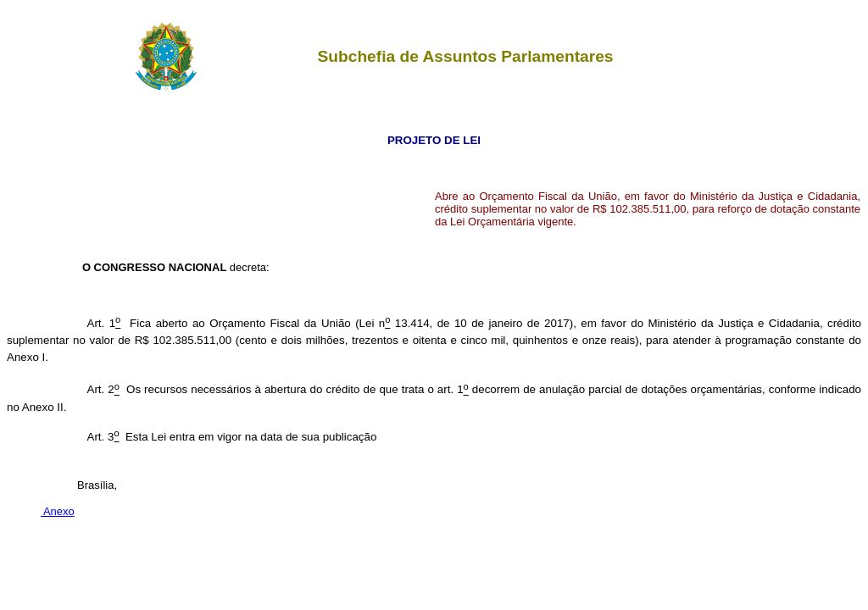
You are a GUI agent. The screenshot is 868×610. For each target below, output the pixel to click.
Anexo (58, 511)
